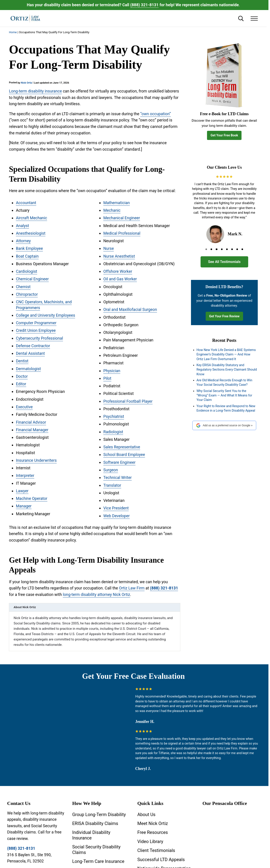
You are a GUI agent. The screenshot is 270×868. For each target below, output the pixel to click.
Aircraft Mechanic (31, 218)
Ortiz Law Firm (132, 588)
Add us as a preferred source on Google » (224, 425)
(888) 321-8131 (144, 5)
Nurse (109, 248)
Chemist (23, 287)
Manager (24, 506)
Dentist (22, 361)
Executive (24, 407)
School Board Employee (124, 455)
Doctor (22, 376)
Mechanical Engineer (122, 218)
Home (13, 32)
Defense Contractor (33, 346)
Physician (112, 371)
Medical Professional (122, 233)
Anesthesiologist (31, 233)
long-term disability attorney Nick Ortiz (96, 594)
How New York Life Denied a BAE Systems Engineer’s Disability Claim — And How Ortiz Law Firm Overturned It (226, 354)
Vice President (116, 508)
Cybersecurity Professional (39, 338)
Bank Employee (29, 248)
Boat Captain (27, 256)
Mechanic (112, 210)
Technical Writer (118, 478)
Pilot (107, 378)
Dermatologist (28, 369)
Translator (112, 485)
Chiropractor (27, 294)
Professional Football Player (128, 401)
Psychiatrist (114, 416)
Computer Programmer (36, 323)
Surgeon (111, 470)
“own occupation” (156, 114)
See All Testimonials (224, 262)
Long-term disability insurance (35, 91)
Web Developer (116, 516)
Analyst (22, 226)
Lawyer (22, 491)
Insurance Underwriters (36, 460)
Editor (21, 384)
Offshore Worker (118, 271)
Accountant (26, 203)
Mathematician (117, 203)
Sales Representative (122, 447)
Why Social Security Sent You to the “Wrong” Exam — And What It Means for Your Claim (224, 395)
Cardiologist (26, 271)
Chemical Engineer (32, 279)
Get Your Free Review (224, 316)
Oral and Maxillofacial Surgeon (130, 310)
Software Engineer (119, 462)
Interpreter (25, 476)
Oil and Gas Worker (120, 279)
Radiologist (113, 432)
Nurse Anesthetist (119, 256)
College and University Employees (45, 315)
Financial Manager (32, 430)
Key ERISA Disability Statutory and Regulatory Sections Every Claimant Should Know (227, 370)
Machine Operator (31, 499)
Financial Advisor (31, 422)
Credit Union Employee (36, 331)
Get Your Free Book (224, 135)
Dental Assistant (30, 353)
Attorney (23, 241)
